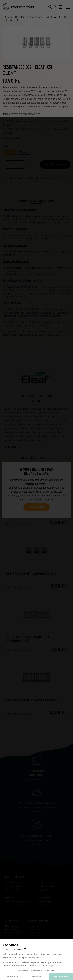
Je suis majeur (37, 507)
